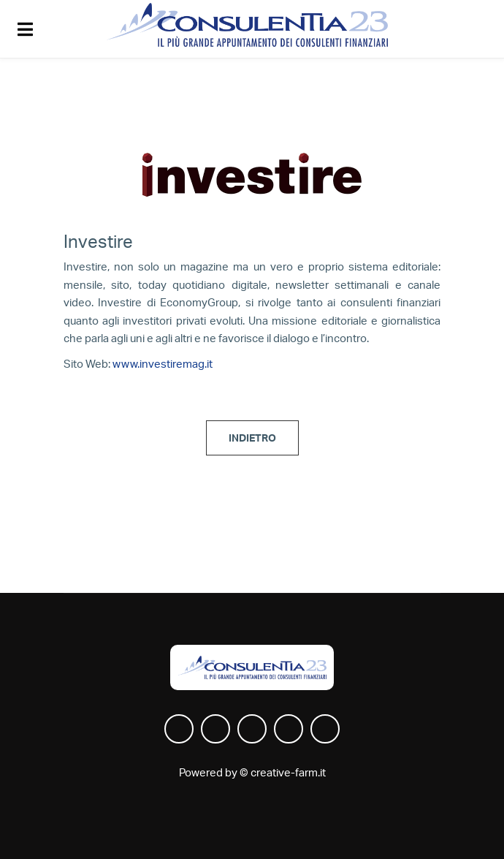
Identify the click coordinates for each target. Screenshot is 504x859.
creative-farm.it (288, 773)
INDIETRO (252, 439)
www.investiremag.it (163, 364)
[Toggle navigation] (27, 29)
